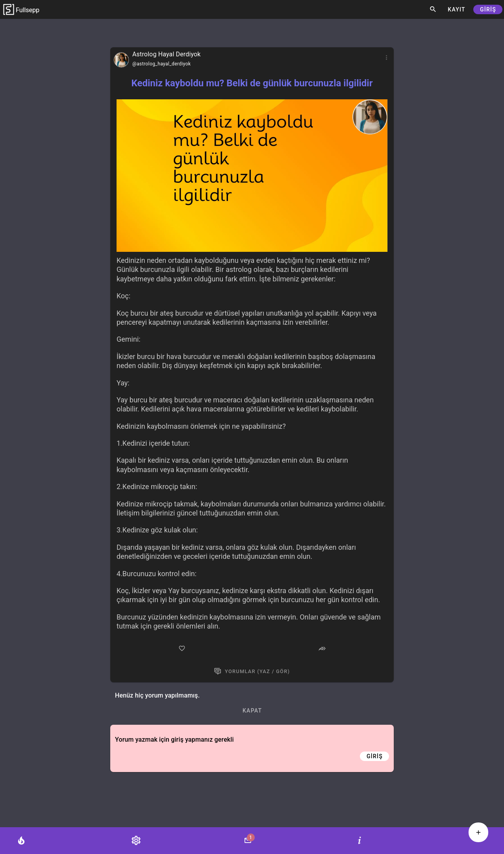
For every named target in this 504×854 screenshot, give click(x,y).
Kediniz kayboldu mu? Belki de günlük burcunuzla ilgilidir (252, 83)
